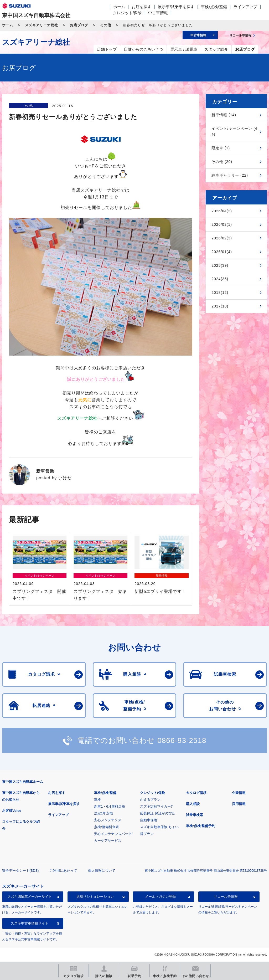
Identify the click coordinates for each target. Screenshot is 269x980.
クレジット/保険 (127, 13)
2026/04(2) (222, 211)
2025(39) (220, 265)
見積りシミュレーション (95, 897)
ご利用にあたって (63, 871)
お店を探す (141, 7)
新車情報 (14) (224, 115)
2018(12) (220, 293)
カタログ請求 (196, 793)
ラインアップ (245, 7)
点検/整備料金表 (107, 827)
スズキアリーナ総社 (42, 25)
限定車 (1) (221, 148)
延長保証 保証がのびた (158, 813)
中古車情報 (158, 13)
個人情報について (102, 871)
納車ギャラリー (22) (230, 175)
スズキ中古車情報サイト (30, 923)
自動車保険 (149, 820)
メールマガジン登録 (160, 897)
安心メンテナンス (108, 820)
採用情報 (239, 804)
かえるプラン (150, 800)
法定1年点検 (104, 813)
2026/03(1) (222, 224)
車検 (97, 800)
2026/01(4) (222, 252)
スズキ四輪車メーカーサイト (30, 897)
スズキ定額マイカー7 (156, 806)
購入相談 (193, 804)
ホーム (119, 7)
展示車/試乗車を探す (176, 7)
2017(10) (220, 306)
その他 (106, 25)
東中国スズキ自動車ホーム (23, 782)
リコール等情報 (226, 897)
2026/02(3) (222, 238)
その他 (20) (222, 162)
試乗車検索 (195, 815)
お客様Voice (12, 811)
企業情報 (239, 793)
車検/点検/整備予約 (201, 826)
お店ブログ (79, 25)
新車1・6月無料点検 (110, 806)
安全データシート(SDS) (20, 871)
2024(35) (220, 279)
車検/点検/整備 (214, 7)
